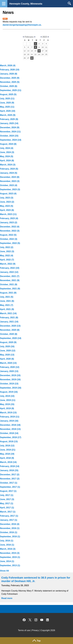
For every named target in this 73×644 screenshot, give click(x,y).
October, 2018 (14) (9, 433)
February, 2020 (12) (10, 367)
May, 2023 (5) (7, 206)
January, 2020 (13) (9, 371)
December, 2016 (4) (10, 524)
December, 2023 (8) (10, 177)
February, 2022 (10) (10, 268)
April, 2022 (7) (7, 260)
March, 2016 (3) (8, 549)
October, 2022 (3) (9, 239)
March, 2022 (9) (8, 264)
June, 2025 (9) (7, 103)
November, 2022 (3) (10, 231)
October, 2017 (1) (9, 483)
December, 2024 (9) (10, 127)
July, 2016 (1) (7, 541)
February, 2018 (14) (10, 466)
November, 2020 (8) (10, 330)
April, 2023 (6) (7, 210)
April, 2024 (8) (7, 161)
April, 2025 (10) (8, 111)
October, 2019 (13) (9, 384)
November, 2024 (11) (10, 132)
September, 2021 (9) (10, 289)
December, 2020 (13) (10, 326)
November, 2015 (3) (10, 553)
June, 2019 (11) (8, 400)
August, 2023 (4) (8, 194)
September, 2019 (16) (11, 388)
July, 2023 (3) (7, 198)
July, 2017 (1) (7, 495)
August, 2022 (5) (8, 235)
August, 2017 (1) (8, 491)
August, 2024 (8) (8, 144)
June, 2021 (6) (7, 301)
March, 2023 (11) (8, 214)
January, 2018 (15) (9, 470)
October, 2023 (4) (9, 185)
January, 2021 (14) (9, 322)
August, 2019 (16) (9, 392)
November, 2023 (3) (10, 181)
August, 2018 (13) (9, 441)
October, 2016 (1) (9, 532)
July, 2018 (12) (7, 446)
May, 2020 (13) (7, 355)
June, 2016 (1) (7, 545)
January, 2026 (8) (9, 74)
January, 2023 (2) (9, 223)
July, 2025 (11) (7, 99)
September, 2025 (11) (11, 90)
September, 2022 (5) (10, 243)
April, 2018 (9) (7, 458)
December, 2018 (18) (10, 425)
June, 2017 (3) (7, 499)
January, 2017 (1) (9, 520)
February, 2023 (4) (9, 218)
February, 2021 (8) (9, 318)
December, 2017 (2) (10, 475)
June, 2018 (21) (8, 450)
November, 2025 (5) (10, 82)
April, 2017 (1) (7, 508)
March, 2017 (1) (8, 512)
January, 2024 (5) (9, 173)
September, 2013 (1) (10, 565)
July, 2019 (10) (7, 396)
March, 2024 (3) (8, 165)
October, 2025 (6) (9, 86)
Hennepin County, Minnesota (26, 4)
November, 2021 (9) (10, 280)
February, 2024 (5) (9, 169)
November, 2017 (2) (10, 479)
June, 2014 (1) (7, 561)
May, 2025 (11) (7, 107)
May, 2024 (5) (7, 156)
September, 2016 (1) (10, 537)
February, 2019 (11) (10, 417)
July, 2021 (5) (7, 297)
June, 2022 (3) (7, 251)
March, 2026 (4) (8, 66)
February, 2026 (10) (10, 70)
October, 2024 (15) (9, 136)
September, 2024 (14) (11, 140)
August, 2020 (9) (8, 342)
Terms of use (24, 630)
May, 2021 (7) (7, 305)
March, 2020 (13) (8, 363)
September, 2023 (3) (10, 189)
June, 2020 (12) (8, 351)
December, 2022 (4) (10, 227)
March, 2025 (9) (8, 115)
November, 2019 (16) (10, 380)
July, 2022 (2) (7, 247)
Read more (7, 598)
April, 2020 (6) (7, 359)
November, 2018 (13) (10, 429)
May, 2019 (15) (7, 404)
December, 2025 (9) (10, 78)
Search (69, 3)
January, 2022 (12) (9, 272)
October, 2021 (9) (9, 284)
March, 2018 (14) (8, 462)
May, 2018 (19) (7, 454)
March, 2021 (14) (8, 313)
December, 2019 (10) (10, 375)
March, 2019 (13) (8, 413)
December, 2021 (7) (10, 276)
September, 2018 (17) (11, 437)
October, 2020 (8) (9, 334)
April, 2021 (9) (7, 309)
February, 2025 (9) (9, 119)
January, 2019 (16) (9, 421)
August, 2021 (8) (8, 293)
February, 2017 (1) (9, 516)
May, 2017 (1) (7, 503)
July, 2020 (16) (7, 346)
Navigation (4, 4)
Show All (4, 571)
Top (39, 641)
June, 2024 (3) (7, 152)
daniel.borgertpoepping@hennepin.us (22, 25)
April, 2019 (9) (7, 408)
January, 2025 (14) (9, 123)
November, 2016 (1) (10, 528)
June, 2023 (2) (7, 202)
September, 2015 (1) (10, 557)
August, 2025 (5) (8, 94)
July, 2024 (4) (7, 148)
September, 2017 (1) (10, 487)
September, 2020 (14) (11, 338)
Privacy (35, 630)
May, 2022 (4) (7, 256)
